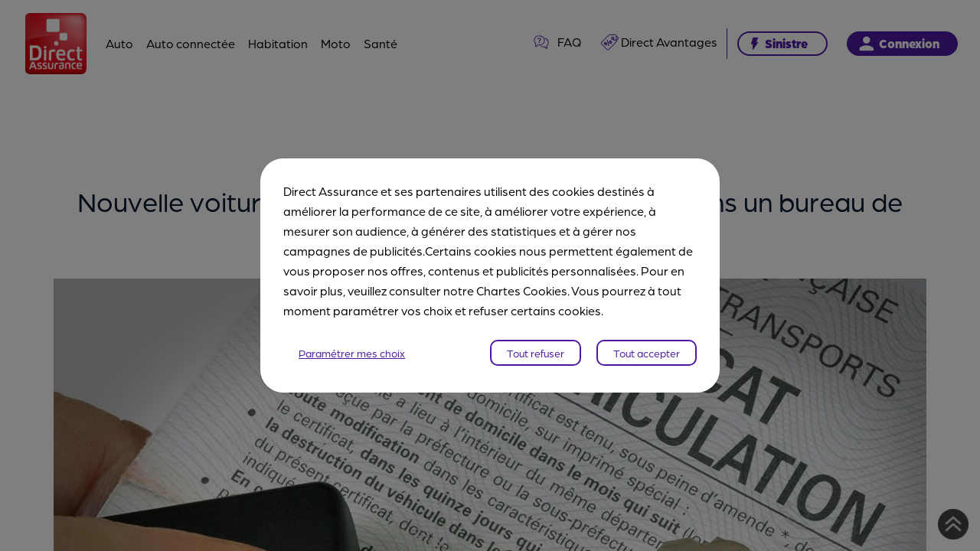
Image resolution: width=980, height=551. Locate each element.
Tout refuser (536, 353)
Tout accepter (647, 353)
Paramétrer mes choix (352, 353)
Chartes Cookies (522, 290)
